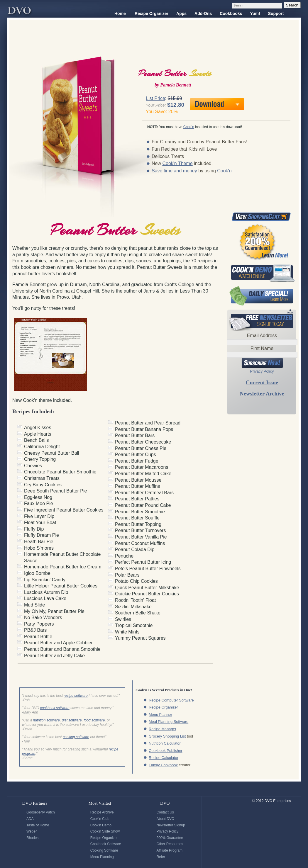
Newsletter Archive (262, 394)
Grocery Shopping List (167, 736)
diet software (72, 720)
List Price (155, 98)
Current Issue (262, 382)
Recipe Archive (102, 812)
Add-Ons (203, 13)
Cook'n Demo (101, 825)
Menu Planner (160, 715)
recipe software (76, 696)
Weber (32, 831)
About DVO (165, 819)
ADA (30, 819)
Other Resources (170, 844)
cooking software (76, 737)
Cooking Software (104, 850)
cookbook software (55, 708)
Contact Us (165, 812)
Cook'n (189, 127)
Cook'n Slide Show (105, 831)
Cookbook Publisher (166, 751)
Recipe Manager (163, 729)
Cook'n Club (100, 819)
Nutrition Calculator (165, 743)
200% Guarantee (170, 838)
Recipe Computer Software (171, 700)
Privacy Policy (262, 371)
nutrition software (46, 720)
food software (94, 720)
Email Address (262, 336)
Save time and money (174, 171)
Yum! (255, 13)
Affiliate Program (169, 850)
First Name (262, 348)
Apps (181, 13)
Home (120, 13)
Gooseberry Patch (41, 812)
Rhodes (32, 838)
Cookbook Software (106, 844)
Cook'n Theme (177, 163)
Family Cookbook (163, 765)
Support (276, 13)
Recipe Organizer (152, 13)
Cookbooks (231, 13)
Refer (161, 857)
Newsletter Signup (171, 825)
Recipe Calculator (164, 758)
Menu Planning (102, 857)
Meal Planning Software (169, 722)
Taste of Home (38, 825)
